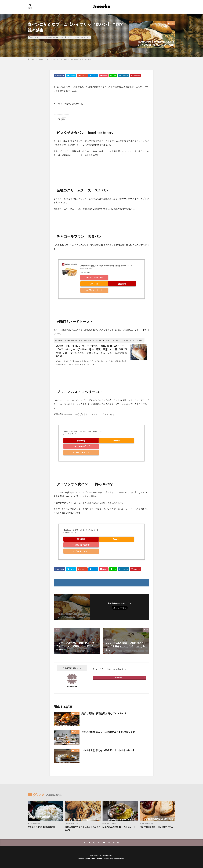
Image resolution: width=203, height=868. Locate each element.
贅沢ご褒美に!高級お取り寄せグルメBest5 (104, 713)
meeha (109, 855)
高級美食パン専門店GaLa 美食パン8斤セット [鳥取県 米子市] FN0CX (106, 266)
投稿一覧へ (119, 678)
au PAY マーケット (94, 290)
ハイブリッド (71, 37)
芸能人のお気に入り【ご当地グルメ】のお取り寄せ (108, 732)
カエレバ (90, 268)
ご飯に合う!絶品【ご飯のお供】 (42, 827)
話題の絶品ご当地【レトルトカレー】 (119, 827)
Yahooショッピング (94, 277)
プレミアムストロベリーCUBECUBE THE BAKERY (83, 431)
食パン (86, 37)
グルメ (61, 37)
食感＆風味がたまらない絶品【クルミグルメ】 (83, 828)
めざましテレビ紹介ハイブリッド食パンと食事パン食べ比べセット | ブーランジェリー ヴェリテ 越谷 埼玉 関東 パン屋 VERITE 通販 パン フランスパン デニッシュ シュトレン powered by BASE (92, 351)
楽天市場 (122, 284)
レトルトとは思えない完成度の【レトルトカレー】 (108, 750)
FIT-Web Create (95, 859)
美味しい (80, 37)
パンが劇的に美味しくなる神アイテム (156, 827)
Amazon (94, 284)
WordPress (119, 859)
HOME (32, 59)
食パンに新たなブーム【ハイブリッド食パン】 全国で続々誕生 (69, 59)
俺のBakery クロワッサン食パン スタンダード (81, 530)
